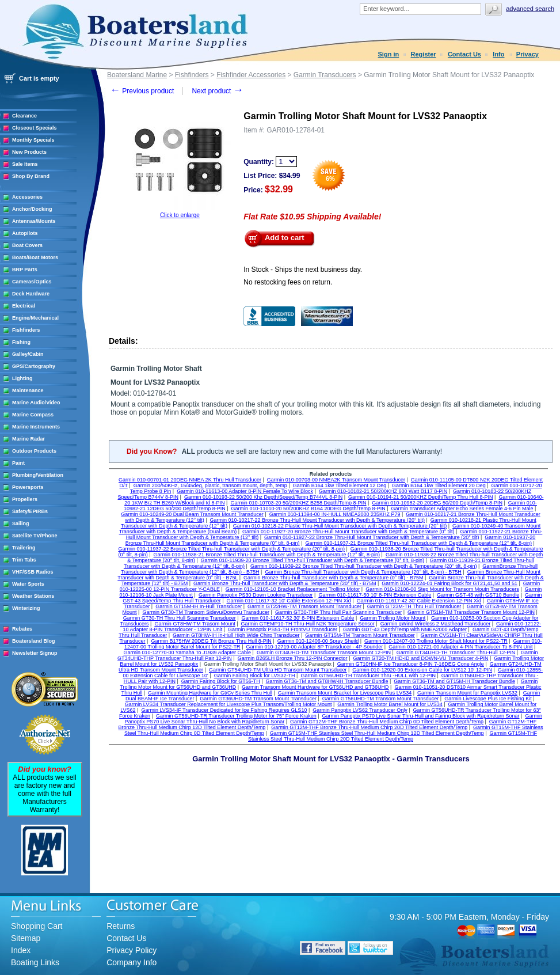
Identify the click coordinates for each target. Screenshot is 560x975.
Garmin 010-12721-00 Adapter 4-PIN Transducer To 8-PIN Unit (460, 647)
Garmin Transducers (325, 75)
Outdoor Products (34, 451)
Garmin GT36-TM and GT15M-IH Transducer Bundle (454, 681)
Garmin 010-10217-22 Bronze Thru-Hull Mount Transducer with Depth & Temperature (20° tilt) (317, 520)
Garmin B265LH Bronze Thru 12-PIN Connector (293, 658)
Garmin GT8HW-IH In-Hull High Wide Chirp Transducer (236, 635)
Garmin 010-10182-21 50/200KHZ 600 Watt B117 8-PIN (383, 491)
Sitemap (26, 938)
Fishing (21, 342)
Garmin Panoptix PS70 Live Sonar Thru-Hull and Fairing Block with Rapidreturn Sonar (421, 716)
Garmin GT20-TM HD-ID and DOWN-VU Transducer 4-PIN (420, 658)
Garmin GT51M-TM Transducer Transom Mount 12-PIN (471, 612)
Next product (217, 91)
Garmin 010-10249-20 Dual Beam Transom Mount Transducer (192, 514)
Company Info (132, 962)
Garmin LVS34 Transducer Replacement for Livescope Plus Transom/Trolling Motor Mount (228, 704)
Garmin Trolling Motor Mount (393, 618)
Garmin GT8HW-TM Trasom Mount (195, 624)
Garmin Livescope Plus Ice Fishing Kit (488, 699)
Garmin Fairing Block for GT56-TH (221, 681)
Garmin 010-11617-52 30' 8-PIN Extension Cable (298, 618)
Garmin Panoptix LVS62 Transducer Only (360, 710)
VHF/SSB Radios (33, 572)
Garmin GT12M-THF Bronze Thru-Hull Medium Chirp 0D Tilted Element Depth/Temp (387, 722)
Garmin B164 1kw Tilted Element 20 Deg (439, 485)
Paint (18, 463)
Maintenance (28, 390)
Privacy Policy (132, 950)
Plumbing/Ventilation (38, 475)
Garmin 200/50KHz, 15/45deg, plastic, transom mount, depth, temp (210, 485)
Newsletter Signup (35, 653)
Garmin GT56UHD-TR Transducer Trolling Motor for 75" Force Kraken (236, 716)
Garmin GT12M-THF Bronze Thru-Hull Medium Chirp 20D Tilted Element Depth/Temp (369, 727)
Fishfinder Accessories (251, 75)
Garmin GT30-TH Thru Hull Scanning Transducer (180, 618)
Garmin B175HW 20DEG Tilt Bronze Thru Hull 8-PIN (211, 641)
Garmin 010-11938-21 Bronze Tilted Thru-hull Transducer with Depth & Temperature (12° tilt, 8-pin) (267, 555)
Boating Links (35, 962)
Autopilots (25, 233)
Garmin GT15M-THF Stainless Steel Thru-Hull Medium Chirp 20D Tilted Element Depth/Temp (393, 736)
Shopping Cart (37, 926)
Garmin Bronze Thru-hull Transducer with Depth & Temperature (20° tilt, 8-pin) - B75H (363, 572)
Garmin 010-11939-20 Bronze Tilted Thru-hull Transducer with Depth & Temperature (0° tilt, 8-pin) (313, 560)
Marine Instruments (36, 427)
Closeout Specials (35, 128)
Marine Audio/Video (36, 403)
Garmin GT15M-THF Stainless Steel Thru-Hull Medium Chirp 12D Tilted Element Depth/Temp (377, 733)
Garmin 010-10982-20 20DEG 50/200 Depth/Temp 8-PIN (437, 503)
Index (21, 950)
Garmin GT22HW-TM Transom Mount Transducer (304, 606)
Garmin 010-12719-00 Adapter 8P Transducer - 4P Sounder (314, 647)
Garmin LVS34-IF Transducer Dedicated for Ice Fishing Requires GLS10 (224, 710)
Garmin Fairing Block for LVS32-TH (255, 676)
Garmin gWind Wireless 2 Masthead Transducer (436, 624)
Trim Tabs (24, 560)
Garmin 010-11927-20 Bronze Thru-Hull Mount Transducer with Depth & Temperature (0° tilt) (348, 532)
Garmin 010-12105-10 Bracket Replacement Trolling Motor (293, 589)
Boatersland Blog (34, 641)
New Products (29, 152)
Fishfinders (26, 330)
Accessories (27, 197)
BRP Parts (25, 270)
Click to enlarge (180, 215)
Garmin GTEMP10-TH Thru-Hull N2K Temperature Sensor (308, 624)
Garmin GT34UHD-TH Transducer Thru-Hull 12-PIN (456, 652)
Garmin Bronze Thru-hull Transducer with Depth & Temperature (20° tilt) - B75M (285, 583)
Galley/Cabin (28, 354)
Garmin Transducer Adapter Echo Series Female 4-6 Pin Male (462, 509)
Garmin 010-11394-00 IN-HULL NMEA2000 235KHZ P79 (335, 514)
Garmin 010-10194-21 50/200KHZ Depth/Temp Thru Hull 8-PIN (420, 497)
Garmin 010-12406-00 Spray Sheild (318, 641)
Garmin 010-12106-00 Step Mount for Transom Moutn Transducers (442, 589)
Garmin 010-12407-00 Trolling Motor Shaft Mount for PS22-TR (436, 641)
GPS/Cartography (34, 366)
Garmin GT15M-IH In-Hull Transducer (199, 606)
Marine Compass (33, 415)
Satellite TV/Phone (35, 536)
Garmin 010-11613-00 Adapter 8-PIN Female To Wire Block (245, 491)
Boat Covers (27, 245)
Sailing (21, 523)
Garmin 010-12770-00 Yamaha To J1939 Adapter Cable (187, 652)
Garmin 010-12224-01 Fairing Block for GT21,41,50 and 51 (449, 583)
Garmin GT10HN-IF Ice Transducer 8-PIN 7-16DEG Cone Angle (411, 664)
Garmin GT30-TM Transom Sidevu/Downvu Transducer (206, 612)
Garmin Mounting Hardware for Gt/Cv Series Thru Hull (210, 693)
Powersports (28, 487)
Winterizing (26, 608)
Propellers (25, 499)
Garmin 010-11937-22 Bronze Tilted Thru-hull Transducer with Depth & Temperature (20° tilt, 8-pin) (231, 549)
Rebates (22, 629)
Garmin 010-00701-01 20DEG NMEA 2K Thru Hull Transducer (190, 480)
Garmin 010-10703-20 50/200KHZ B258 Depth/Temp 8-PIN (298, 503)
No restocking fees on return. (288, 282)
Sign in (389, 54)
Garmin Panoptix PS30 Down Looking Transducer (256, 595)
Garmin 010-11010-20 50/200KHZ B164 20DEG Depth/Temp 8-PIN (308, 509)
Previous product (142, 91)
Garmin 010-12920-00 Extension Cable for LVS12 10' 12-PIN (422, 670)
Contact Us (464, 54)
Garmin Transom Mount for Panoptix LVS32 (467, 693)
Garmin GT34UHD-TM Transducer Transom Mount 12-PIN (324, 652)
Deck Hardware (31, 294)
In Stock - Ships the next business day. (303, 270)
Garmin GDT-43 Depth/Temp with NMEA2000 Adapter (405, 629)
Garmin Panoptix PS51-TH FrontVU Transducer (283, 629)
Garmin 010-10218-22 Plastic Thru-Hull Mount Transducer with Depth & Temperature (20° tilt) (340, 526)
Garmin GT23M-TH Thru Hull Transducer (414, 606)
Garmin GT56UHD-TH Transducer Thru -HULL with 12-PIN (368, 676)
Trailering (24, 548)
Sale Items (25, 164)
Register (424, 54)
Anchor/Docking (32, 209)
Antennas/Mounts (34, 221)
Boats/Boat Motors (35, 257)
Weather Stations (33, 596)
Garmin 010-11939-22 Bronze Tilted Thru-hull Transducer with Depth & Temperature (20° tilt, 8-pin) (363, 566)
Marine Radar (28, 439)
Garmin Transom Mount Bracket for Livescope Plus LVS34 (345, 693)
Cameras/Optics (32, 282)
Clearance (24, 116)
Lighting (22, 378)
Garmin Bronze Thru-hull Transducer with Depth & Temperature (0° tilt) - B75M (333, 578)
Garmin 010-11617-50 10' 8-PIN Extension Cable (375, 595)
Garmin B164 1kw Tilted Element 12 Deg (340, 485)
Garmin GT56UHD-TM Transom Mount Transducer (381, 699)
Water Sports (28, 584)
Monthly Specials (33, 140)
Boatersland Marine (137, 75)
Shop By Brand (31, 176)
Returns (121, 926)
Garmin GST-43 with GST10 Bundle (478, 595)
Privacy (527, 54)
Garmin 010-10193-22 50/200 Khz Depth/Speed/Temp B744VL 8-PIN (263, 497)
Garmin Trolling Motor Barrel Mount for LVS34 (390, 704)
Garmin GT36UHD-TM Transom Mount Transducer (258, 699)
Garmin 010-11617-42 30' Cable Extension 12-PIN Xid (419, 601)
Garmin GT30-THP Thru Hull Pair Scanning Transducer (338, 612)
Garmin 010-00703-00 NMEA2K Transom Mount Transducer (336, 480)
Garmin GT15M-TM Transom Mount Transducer (360, 635)
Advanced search (530, 9)
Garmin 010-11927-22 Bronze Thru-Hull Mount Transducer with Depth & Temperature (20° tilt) (372, 537)
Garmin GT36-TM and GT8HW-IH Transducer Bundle (327, 681)
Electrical (24, 306)
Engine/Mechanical (35, 318)
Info (498, 54)
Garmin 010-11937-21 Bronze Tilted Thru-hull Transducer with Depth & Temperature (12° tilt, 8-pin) (418, 543)
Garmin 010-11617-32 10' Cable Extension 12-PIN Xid (289, 601)
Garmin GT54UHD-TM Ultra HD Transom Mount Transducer (278, 670)
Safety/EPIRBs (30, 511)
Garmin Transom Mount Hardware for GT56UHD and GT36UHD (315, 687)
